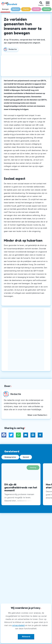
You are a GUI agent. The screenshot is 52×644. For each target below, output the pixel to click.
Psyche (26, 9)
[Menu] (48, 4)
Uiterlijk (36, 9)
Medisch (16, 9)
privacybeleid (19, 625)
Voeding (47, 9)
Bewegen (5, 9)
